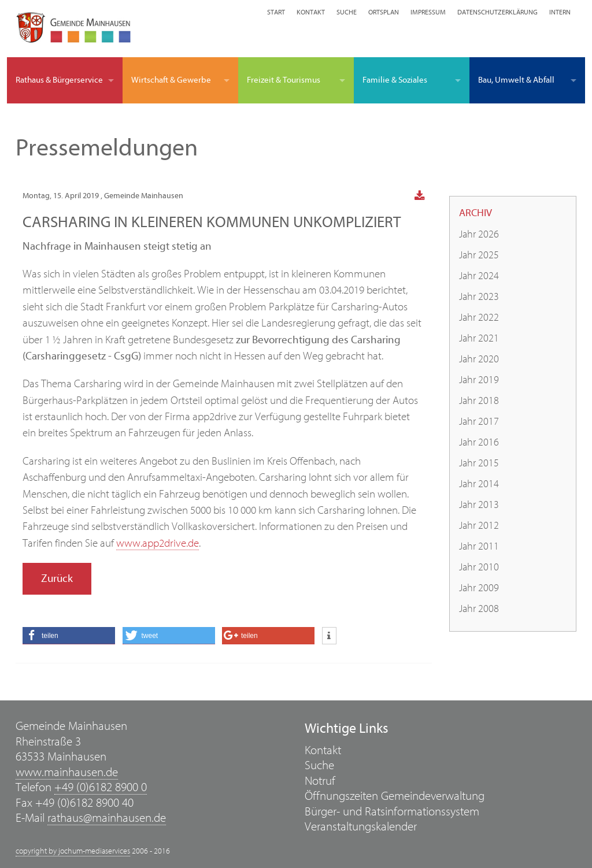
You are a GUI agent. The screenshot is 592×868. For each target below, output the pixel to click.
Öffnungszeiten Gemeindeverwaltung (395, 796)
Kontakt (311, 12)
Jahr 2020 (479, 359)
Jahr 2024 (479, 276)
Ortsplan (384, 12)
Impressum (428, 12)
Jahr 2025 (479, 255)
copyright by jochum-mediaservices (73, 851)
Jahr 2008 (479, 609)
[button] (69, 636)
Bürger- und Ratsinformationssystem (392, 812)
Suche (347, 12)
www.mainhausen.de (67, 772)
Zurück (57, 578)
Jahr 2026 (479, 234)
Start (276, 12)
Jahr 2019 (479, 380)
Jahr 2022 (479, 318)
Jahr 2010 (479, 567)
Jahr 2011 (479, 546)
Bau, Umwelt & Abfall (516, 80)
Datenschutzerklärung (497, 12)
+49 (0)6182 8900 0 (101, 787)
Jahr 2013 (479, 505)
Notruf (320, 781)
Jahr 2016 (479, 442)
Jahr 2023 (479, 297)
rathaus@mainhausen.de (107, 818)
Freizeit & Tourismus (284, 80)
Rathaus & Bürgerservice (59, 80)
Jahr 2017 (479, 422)
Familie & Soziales (395, 80)
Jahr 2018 (479, 401)
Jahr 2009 (479, 588)
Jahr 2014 (479, 484)
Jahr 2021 (479, 338)
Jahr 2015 (479, 463)
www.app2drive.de (158, 543)
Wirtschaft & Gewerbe (171, 80)
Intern (560, 12)
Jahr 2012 (479, 526)
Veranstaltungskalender (361, 827)
